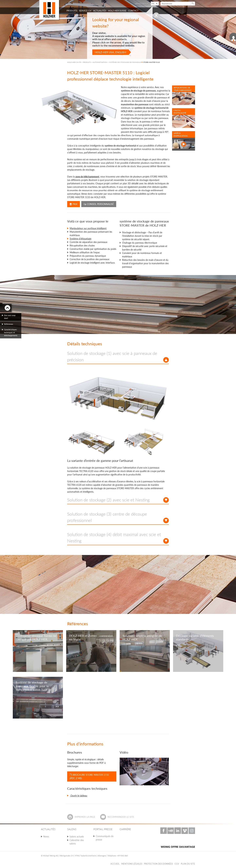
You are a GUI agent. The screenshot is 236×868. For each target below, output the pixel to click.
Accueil (115, 864)
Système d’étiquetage (80, 239)
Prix (74, 204)
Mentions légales (132, 864)
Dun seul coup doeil (10, 317)
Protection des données (158, 864)
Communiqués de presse (105, 838)
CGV (177, 864)
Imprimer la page (85, 817)
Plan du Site (188, 864)
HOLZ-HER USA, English (110, 52)
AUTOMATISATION (100, 62)
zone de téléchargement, (88, 177)
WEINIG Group (142, 4)
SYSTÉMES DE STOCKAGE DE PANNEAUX (125, 62)
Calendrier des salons (77, 842)
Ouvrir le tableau (79, 796)
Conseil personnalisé (99, 204)
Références (9, 324)
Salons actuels (77, 836)
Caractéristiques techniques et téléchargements (11, 332)
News (46, 836)
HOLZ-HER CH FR (74, 62)
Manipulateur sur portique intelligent (88, 228)
